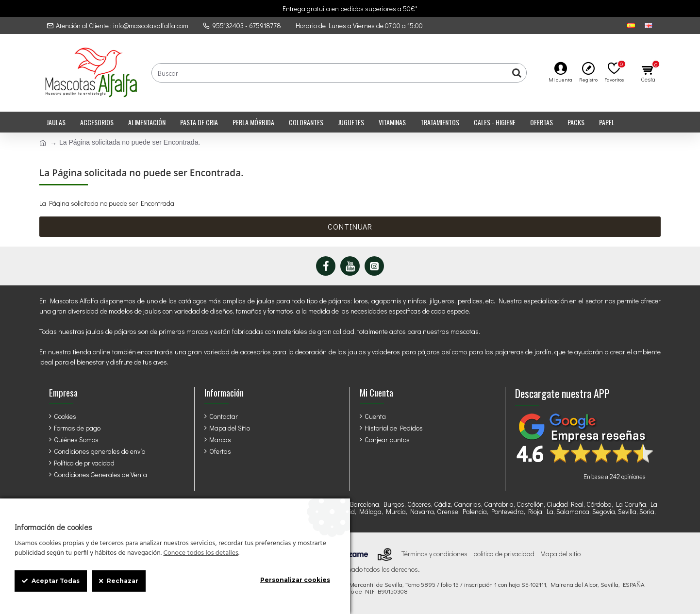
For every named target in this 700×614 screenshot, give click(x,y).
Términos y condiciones (434, 554)
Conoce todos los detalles (200, 553)
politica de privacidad (504, 554)
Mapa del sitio (560, 554)
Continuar (350, 226)
